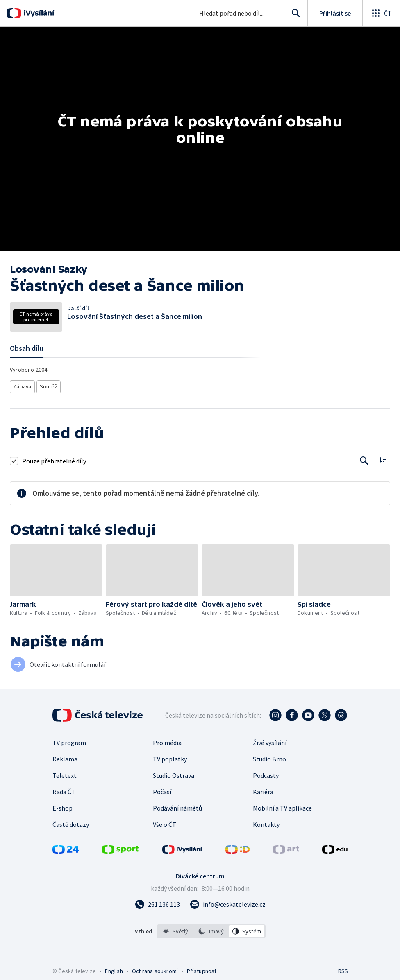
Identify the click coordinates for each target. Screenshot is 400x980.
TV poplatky (170, 756)
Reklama (65, 756)
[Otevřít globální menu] (381, 13)
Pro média (167, 740)
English (114, 969)
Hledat (294, 16)
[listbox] (211, 929)
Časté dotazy (71, 822)
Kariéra (263, 789)
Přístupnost (202, 969)
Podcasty (266, 773)
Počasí (162, 789)
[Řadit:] (383, 457)
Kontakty (266, 822)
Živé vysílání (270, 740)
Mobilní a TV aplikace (282, 806)
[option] (175, 929)
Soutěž (50, 385)
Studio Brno (269, 756)
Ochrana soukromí (155, 969)
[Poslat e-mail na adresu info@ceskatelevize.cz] (228, 902)
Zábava (23, 385)
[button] (56, 568)
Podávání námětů (177, 806)
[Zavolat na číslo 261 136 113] (157, 902)
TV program (69, 740)
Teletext (65, 773)
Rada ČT (64, 789)
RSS (343, 969)
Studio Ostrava (174, 773)
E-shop (62, 806)
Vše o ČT (165, 822)
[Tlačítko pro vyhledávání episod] (364, 458)
